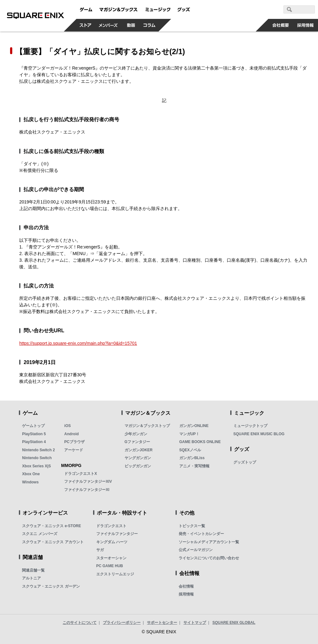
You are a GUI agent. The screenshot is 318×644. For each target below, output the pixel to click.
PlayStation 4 (34, 442)
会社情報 (186, 586)
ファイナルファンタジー (117, 534)
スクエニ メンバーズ (39, 534)
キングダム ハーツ (112, 542)
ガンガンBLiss (192, 458)
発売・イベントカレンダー (201, 534)
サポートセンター (162, 623)
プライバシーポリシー (122, 623)
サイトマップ (195, 623)
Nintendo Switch (37, 458)
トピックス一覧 (192, 526)
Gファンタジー (137, 442)
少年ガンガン (136, 434)
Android (71, 434)
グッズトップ (245, 462)
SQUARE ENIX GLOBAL (234, 623)
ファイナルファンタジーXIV (88, 482)
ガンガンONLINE (194, 426)
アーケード (74, 450)
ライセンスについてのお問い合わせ (209, 558)
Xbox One (31, 474)
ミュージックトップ (250, 426)
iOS (67, 426)
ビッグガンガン (138, 466)
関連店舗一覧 (33, 570)
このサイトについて (80, 623)
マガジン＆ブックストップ (147, 426)
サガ (100, 550)
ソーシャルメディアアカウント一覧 (209, 542)
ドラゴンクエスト (111, 526)
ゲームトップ (33, 426)
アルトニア (31, 578)
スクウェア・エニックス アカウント (53, 542)
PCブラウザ (74, 442)
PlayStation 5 (34, 434)
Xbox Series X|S (36, 466)
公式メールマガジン (196, 550)
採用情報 (186, 594)
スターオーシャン (111, 558)
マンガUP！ (190, 434)
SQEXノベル (190, 450)
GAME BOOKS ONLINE (200, 442)
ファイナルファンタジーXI (87, 490)
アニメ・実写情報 (194, 466)
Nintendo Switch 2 (38, 450)
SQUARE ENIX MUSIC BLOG (259, 434)
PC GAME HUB (110, 566)
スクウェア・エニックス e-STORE (51, 526)
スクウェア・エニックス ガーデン (51, 586)
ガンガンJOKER (139, 450)
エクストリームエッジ (115, 574)
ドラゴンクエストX (81, 474)
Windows (30, 482)
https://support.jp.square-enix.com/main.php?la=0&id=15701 (78, 343)
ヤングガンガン (138, 458)
